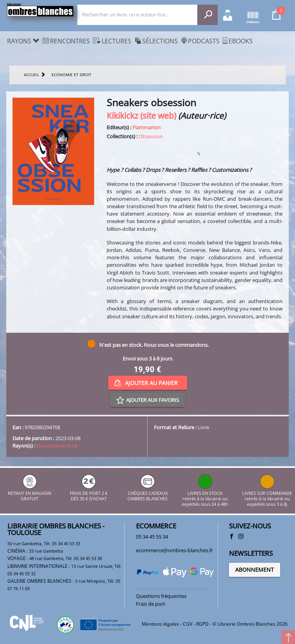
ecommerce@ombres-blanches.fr (174, 550)
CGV (188, 624)
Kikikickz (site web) (141, 115)
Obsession (151, 136)
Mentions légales (160, 624)
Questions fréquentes (161, 596)
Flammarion (147, 127)
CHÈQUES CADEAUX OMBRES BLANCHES (147, 493)
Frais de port (151, 604)
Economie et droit (57, 446)
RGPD (202, 624)
